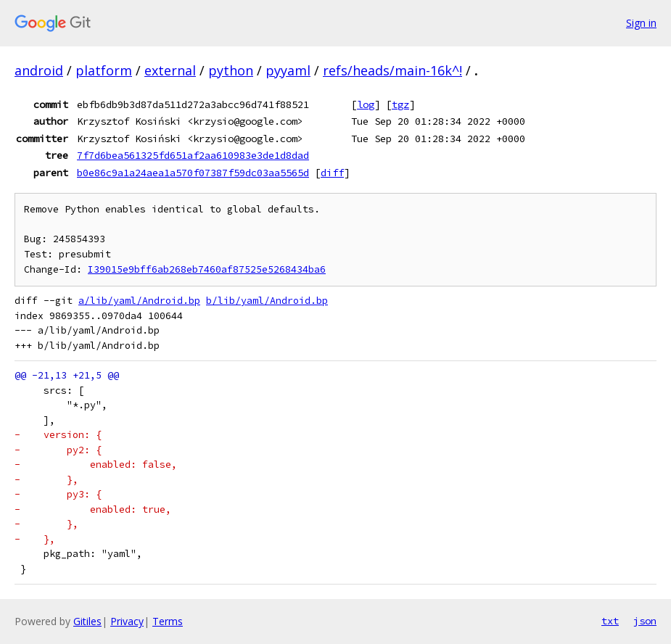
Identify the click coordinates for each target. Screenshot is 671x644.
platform (104, 70)
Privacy (127, 621)
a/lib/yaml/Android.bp (139, 301)
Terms (168, 621)
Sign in (641, 23)
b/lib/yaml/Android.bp (267, 301)
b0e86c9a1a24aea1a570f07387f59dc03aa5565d (193, 173)
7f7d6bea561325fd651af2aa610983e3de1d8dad (193, 155)
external (170, 70)
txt (610, 621)
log (366, 104)
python (231, 70)
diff (332, 173)
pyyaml (288, 70)
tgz (400, 104)
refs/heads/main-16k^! (392, 70)
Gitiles (87, 621)
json (645, 621)
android (39, 70)
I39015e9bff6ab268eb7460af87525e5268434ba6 (207, 269)
